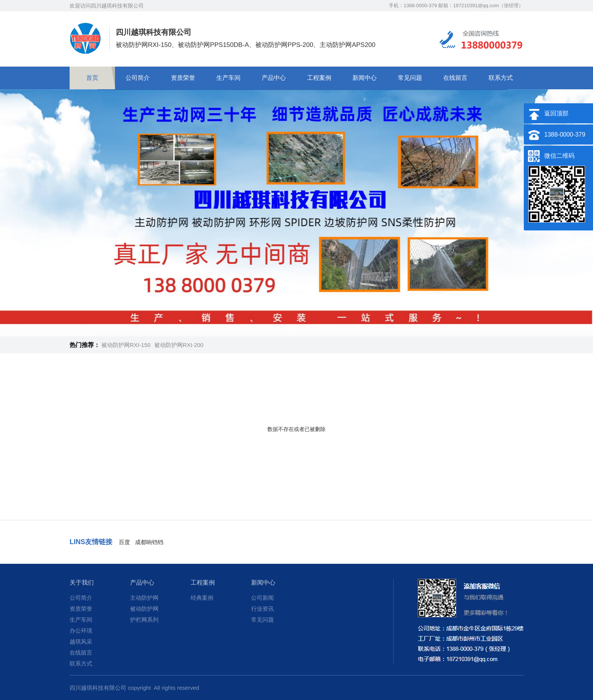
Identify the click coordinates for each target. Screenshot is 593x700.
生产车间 (228, 78)
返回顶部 (556, 113)
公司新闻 (262, 598)
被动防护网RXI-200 (179, 345)
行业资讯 (262, 609)
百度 (124, 542)
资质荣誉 (183, 78)
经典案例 (202, 598)
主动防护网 (144, 598)
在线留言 (455, 78)
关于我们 (82, 583)
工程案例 (319, 78)
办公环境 (81, 631)
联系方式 (501, 78)
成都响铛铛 (149, 542)
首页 (92, 78)
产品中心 (274, 78)
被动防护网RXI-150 (126, 345)
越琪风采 (81, 642)
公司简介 (138, 78)
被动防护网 (144, 609)
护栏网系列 (144, 620)
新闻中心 (365, 78)
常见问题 (410, 78)
